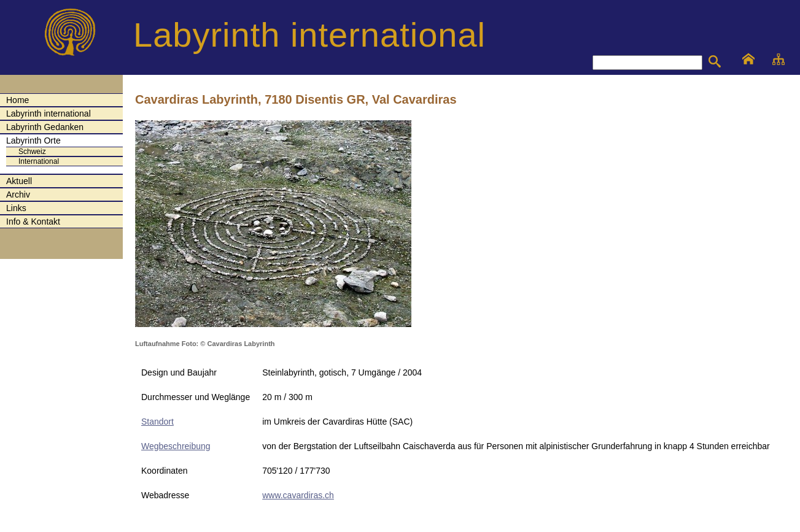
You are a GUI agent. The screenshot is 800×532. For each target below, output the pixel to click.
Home (17, 100)
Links (16, 208)
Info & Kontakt (33, 222)
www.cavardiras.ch (298, 495)
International (39, 161)
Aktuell (19, 181)
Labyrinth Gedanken (45, 127)
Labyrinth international (49, 114)
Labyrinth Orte (33, 141)
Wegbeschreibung (176, 446)
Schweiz (32, 152)
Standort (157, 422)
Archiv (18, 195)
